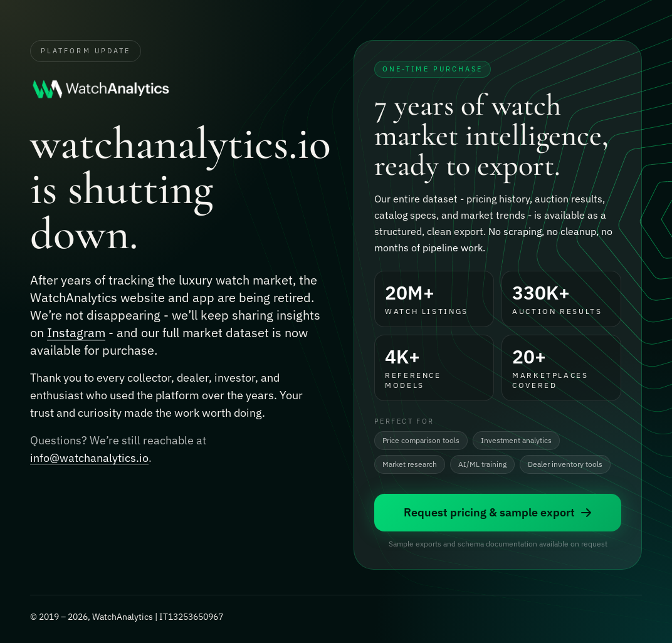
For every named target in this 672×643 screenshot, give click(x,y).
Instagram (76, 332)
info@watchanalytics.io (89, 458)
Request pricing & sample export (498, 512)
